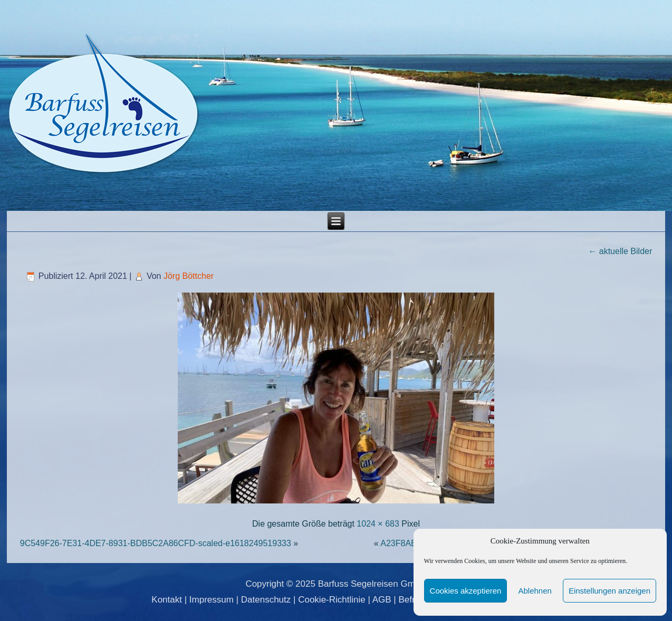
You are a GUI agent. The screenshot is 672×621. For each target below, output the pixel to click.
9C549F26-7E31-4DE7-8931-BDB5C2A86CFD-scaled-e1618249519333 (156, 543)
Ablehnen (535, 591)
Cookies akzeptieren (466, 591)
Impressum (212, 600)
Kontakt (167, 600)
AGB (382, 600)
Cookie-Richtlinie (332, 600)
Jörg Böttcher (189, 276)
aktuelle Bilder (620, 251)
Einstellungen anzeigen (609, 591)
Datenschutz (266, 600)
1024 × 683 (378, 524)
